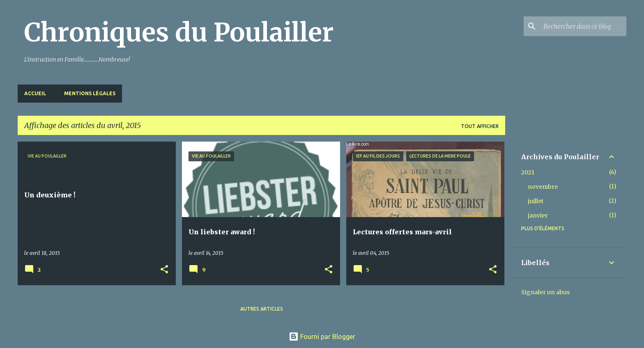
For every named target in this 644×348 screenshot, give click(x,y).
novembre (543, 187)
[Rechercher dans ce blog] (583, 26)
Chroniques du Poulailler (179, 32)
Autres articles (262, 309)
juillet (536, 201)
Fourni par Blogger (322, 337)
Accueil (35, 93)
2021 (528, 172)
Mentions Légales (90, 93)
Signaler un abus (545, 292)
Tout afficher (480, 126)
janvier (538, 215)
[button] (164, 270)
